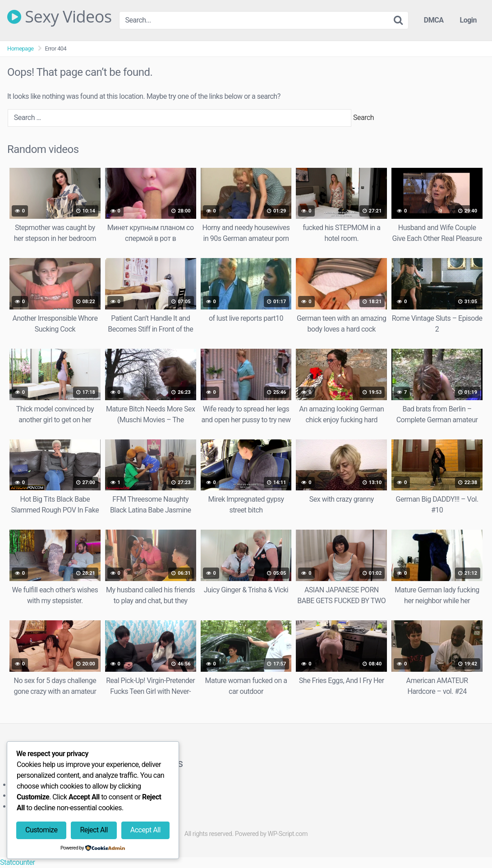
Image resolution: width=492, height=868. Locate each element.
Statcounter (17, 862)
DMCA (434, 20)
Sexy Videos (60, 17)
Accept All (145, 830)
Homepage (21, 48)
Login (468, 20)
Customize (41, 830)
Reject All (94, 830)
